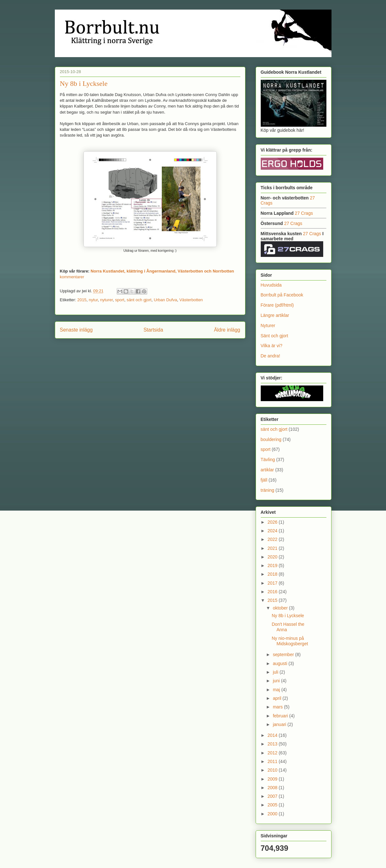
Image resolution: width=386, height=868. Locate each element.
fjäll (264, 480)
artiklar (267, 470)
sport (120, 300)
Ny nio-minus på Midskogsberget (290, 641)
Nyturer (268, 325)
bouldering (271, 439)
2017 (273, 583)
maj (277, 690)
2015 (82, 300)
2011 (273, 761)
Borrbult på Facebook (282, 295)
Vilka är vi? (272, 346)
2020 (273, 557)
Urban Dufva (165, 300)
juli (276, 672)
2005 (273, 805)
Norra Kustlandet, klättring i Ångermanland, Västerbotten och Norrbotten (162, 271)
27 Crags (304, 213)
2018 (273, 574)
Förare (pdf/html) (277, 305)
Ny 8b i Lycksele (84, 83)
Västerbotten (191, 300)
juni (277, 681)
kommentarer (72, 277)
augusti (281, 663)
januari (280, 724)
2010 (273, 770)
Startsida (153, 330)
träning (268, 490)
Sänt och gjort (274, 336)
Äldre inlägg (227, 330)
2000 (273, 814)
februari (281, 716)
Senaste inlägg (76, 330)
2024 (273, 531)
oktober (281, 608)
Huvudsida (271, 285)
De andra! (270, 356)
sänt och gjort (139, 300)
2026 (273, 522)
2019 (273, 565)
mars (278, 707)
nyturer (106, 300)
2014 (273, 735)
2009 (273, 779)
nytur (93, 300)
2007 (273, 796)
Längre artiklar (275, 315)
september (284, 655)
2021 (273, 548)
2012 (273, 753)
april (278, 698)
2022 (273, 539)
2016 (273, 592)
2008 (273, 788)
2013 (273, 744)
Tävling (268, 460)
